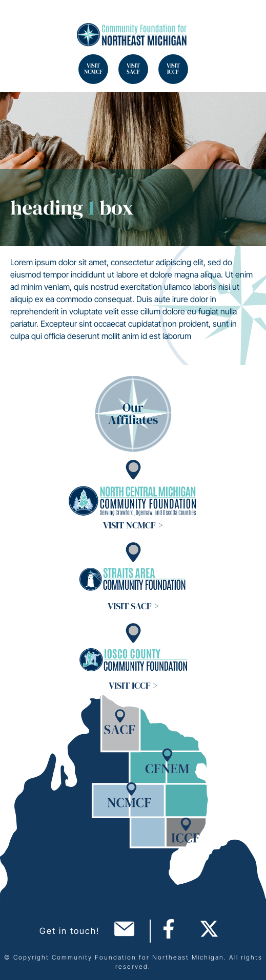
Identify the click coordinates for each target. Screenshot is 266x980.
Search (21, 20)
